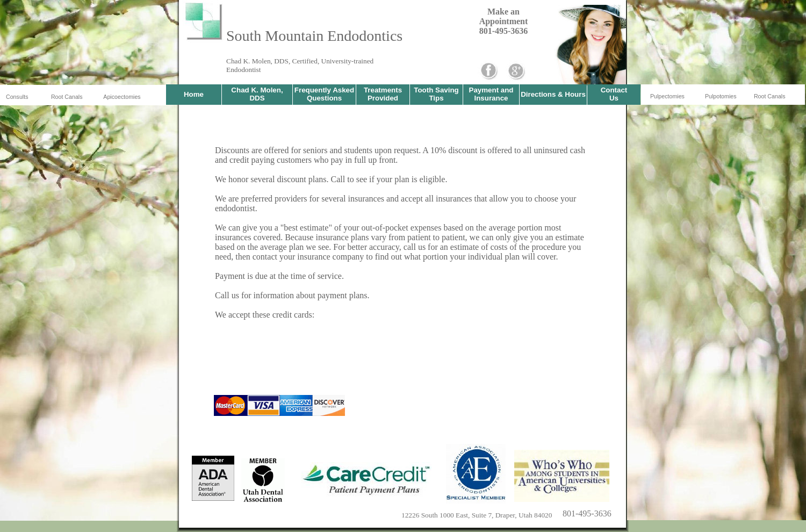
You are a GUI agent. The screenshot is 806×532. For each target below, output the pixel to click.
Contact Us (614, 94)
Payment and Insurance (491, 94)
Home (194, 94)
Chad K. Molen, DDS (257, 94)
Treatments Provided (383, 94)
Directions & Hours (553, 94)
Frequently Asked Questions (324, 94)
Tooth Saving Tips (436, 94)
